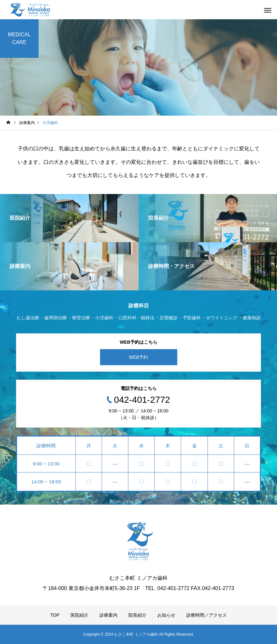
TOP (55, 615)
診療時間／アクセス (207, 615)
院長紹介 (137, 615)
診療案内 (108, 615)
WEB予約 (139, 357)
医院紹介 (79, 615)
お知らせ (166, 615)
